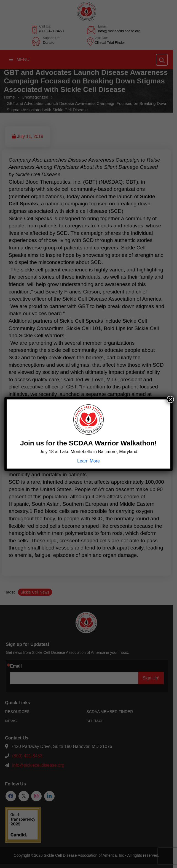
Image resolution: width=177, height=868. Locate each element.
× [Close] (170, 399)
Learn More (88, 461)
